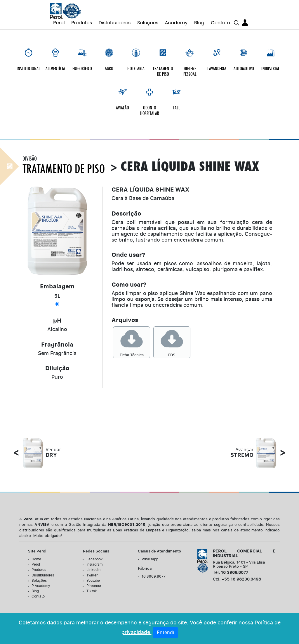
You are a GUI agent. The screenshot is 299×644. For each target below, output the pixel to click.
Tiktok (92, 587)
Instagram (94, 560)
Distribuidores (115, 23)
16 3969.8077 (154, 572)
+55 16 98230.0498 (237, 575)
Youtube (93, 576)
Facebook (95, 555)
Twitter (92, 571)
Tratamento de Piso (64, 165)
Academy (176, 23)
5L (57, 292)
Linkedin (93, 565)
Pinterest (94, 581)
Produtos (82, 23)
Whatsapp (150, 555)
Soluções (148, 23)
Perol (59, 23)
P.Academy (41, 581)
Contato (220, 23)
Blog (199, 23)
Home (36, 555)
